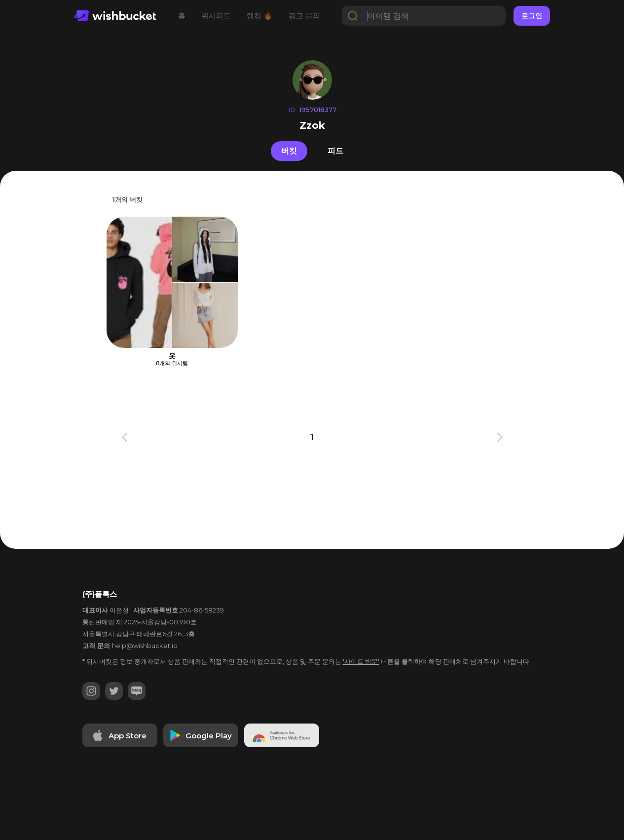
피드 (335, 151)
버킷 (289, 151)
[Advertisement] (51, 336)
